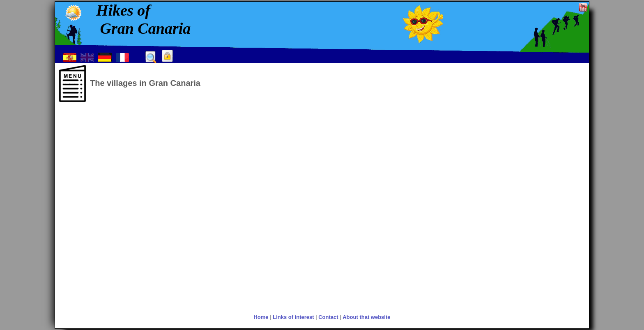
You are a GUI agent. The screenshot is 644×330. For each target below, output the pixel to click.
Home (261, 317)
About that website (366, 317)
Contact (328, 317)
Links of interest (293, 317)
